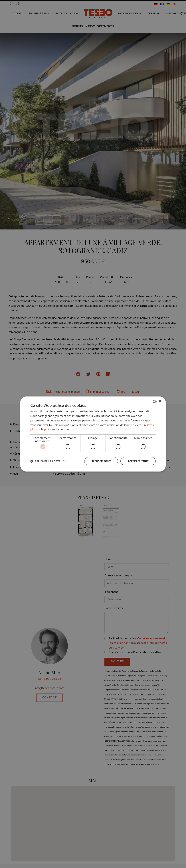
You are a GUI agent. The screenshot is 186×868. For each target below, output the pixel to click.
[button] (47, 461)
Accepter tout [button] (138, 461)
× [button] (160, 401)
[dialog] (93, 434)
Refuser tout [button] (101, 461)
